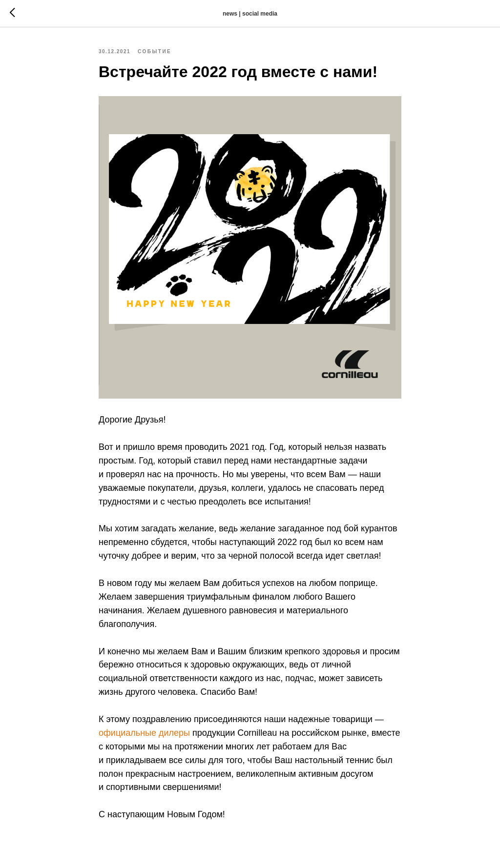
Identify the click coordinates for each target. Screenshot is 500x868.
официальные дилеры (144, 733)
